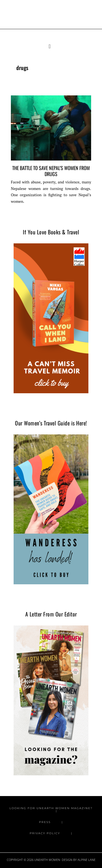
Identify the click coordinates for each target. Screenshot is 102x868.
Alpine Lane (86, 860)
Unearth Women (51, 12)
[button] (51, 47)
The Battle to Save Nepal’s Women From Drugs (51, 171)
